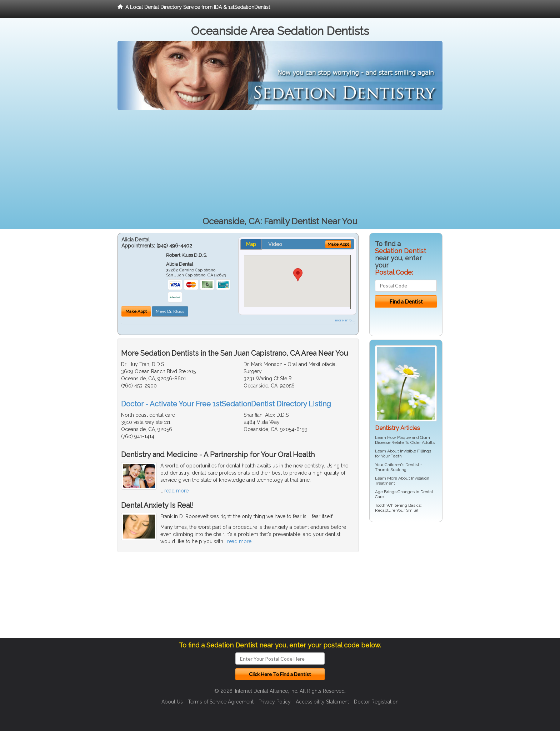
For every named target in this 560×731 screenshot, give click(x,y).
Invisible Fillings (416, 451)
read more (176, 491)
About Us (172, 702)
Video (275, 244)
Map (251, 244)
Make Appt (136, 311)
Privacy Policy (275, 702)
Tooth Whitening (391, 505)
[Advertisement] (280, 164)
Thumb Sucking (391, 470)
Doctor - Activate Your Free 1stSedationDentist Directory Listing (226, 404)
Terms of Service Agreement (221, 702)
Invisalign (420, 478)
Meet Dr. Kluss (170, 311)
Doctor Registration (376, 702)
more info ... (345, 320)
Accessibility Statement (322, 702)
